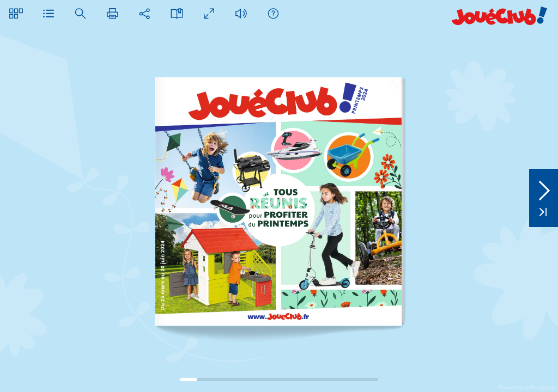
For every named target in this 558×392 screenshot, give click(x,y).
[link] (278, 317)
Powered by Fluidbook (527, 387)
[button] (16, 13)
